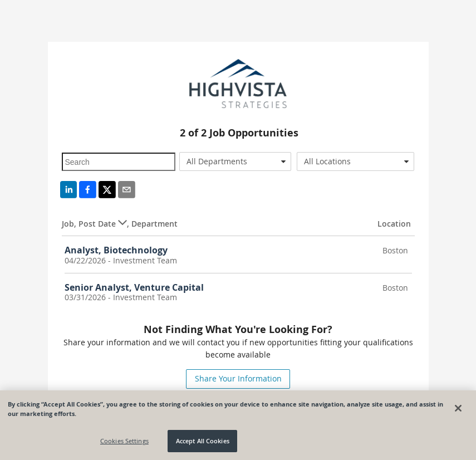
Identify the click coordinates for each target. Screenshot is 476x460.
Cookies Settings (124, 441)
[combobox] (235, 162)
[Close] (458, 408)
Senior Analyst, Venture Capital (134, 287)
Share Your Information (238, 378)
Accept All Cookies (203, 441)
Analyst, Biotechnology (116, 250)
